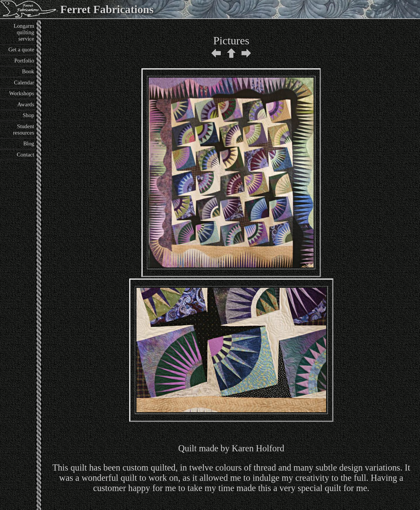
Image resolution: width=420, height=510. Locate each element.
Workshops (22, 93)
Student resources (24, 129)
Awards (26, 104)
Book (28, 71)
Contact (25, 155)
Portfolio (24, 61)
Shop (28, 115)
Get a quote (21, 49)
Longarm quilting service (24, 32)
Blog (29, 143)
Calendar (24, 82)
